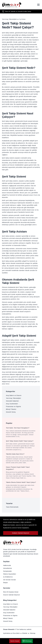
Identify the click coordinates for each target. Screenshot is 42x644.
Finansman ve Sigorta (13, 406)
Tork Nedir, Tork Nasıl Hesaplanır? (18, 428)
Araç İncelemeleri (12, 404)
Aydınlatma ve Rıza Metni (11, 633)
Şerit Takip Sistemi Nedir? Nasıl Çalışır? (20, 441)
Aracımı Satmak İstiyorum (12, 595)
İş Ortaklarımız (8, 577)
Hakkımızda (7, 565)
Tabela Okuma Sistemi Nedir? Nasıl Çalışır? (21, 482)
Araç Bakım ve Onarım (14, 395)
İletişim (5, 583)
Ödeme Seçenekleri (10, 574)
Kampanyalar (7, 571)
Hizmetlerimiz (8, 568)
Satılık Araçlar (15, 641)
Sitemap (33, 633)
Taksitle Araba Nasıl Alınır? (15, 454)
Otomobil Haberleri (12, 401)
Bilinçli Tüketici (11, 409)
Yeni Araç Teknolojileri (13, 398)
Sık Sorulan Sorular (10, 580)
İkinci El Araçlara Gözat (11, 592)
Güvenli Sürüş (11, 412)
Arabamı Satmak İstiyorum (21, 533)
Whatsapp (27, 641)
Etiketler (25, 633)
